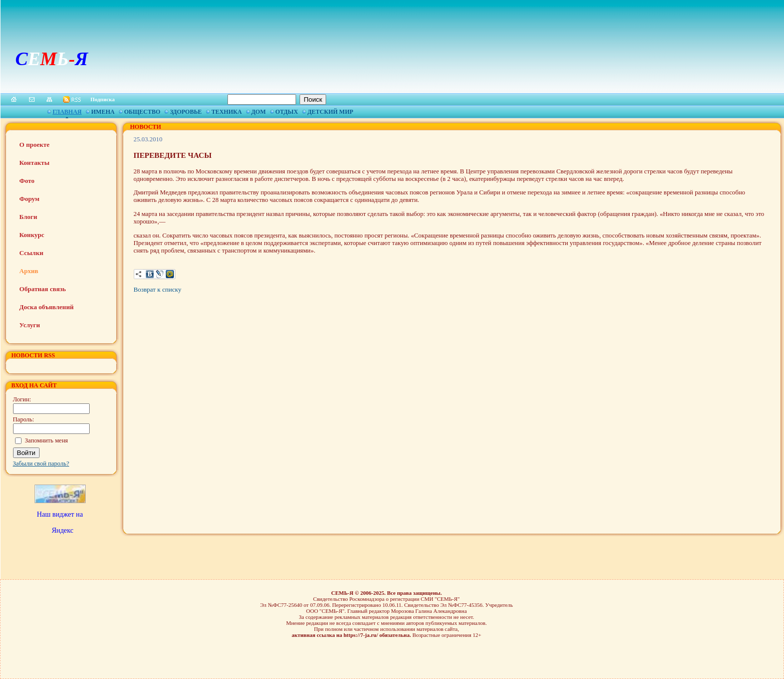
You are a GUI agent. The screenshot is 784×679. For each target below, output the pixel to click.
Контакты (35, 163)
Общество (142, 112)
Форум (30, 199)
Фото (27, 181)
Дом (259, 112)
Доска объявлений (47, 307)
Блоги (29, 217)
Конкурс (32, 235)
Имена (103, 112)
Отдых (287, 112)
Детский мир (330, 112)
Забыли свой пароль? (41, 464)
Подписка (103, 99)
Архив (29, 271)
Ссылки (32, 253)
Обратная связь (43, 289)
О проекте (35, 145)
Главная (67, 112)
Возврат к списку (158, 289)
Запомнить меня (47, 440)
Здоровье (186, 112)
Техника (227, 112)
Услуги (30, 325)
